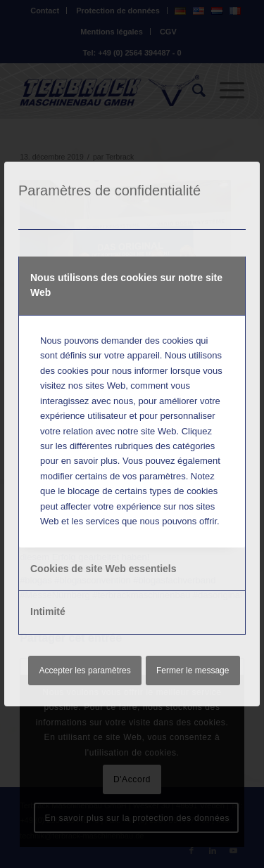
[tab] (132, 286)
